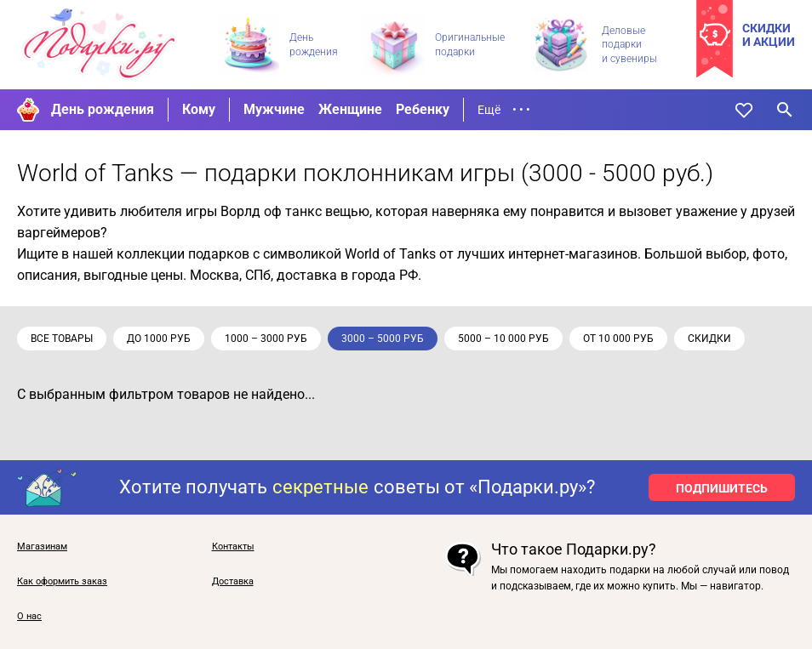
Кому (199, 109)
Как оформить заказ (62, 582)
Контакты (233, 547)
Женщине (350, 109)
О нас (29, 617)
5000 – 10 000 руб (503, 339)
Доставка (233, 582)
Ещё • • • (504, 110)
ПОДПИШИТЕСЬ (722, 488)
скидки (709, 339)
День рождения (103, 109)
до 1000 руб (159, 339)
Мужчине (274, 109)
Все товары (62, 339)
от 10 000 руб (618, 339)
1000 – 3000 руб (266, 339)
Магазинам (42, 547)
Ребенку (423, 109)
